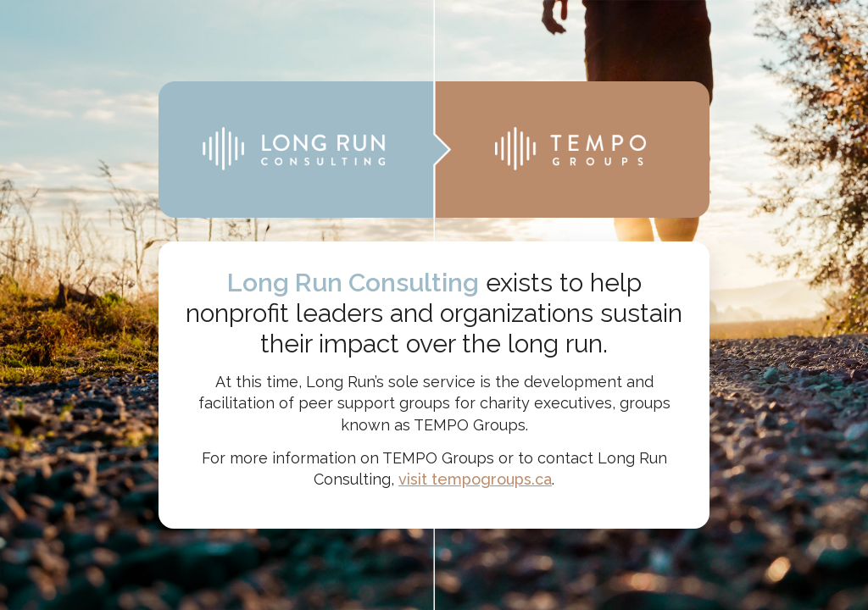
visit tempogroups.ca (475, 479)
